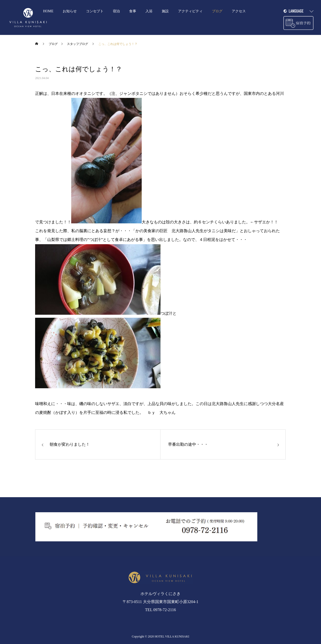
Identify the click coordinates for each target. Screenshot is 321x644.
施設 (165, 11)
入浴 (149, 11)
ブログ (217, 11)
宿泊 (116, 11)
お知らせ (70, 11)
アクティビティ (190, 11)
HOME (48, 11)
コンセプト (95, 11)
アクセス (239, 11)
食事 (133, 11)
